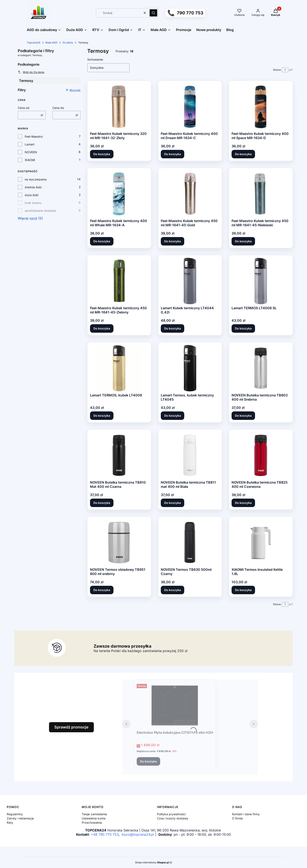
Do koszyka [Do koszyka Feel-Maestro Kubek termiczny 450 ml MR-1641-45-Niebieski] (243, 241)
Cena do (58, 108)
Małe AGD (51, 43)
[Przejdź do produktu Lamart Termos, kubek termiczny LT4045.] (190, 368)
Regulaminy (15, 814)
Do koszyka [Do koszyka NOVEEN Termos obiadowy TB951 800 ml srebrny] (102, 590)
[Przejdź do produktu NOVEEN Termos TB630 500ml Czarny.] (190, 542)
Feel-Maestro (34, 136)
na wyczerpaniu (36, 179)
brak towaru (33, 203)
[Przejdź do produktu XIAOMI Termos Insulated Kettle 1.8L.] (261, 542)
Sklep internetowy (152, 862)
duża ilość (32, 195)
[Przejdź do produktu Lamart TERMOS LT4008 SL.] (261, 281)
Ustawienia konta (94, 818)
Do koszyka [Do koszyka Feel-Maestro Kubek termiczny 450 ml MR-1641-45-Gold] (173, 241)
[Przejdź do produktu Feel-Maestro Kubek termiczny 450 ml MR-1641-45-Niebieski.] (261, 194)
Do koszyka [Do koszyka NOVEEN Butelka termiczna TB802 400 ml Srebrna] (243, 416)
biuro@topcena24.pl (138, 834)
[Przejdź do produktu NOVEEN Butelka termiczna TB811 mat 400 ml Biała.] (190, 455)
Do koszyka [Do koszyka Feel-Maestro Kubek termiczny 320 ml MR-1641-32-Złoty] (102, 154)
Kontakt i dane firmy (246, 814)
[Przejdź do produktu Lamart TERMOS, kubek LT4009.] (119, 368)
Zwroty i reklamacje (20, 818)
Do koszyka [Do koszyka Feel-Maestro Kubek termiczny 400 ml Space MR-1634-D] (243, 154)
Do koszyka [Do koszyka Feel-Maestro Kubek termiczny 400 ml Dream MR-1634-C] (173, 154)
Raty (10, 823)
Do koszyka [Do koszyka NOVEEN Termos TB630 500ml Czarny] (173, 590)
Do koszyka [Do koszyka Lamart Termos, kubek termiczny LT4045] (173, 416)
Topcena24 (34, 43)
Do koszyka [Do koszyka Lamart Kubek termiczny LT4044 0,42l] (173, 328)
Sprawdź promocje (71, 727)
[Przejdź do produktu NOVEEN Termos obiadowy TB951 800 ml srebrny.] (119, 542)
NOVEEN (31, 152)
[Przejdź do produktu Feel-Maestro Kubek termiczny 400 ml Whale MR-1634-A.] (119, 194)
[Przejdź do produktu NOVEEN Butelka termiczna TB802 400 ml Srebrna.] (261, 368)
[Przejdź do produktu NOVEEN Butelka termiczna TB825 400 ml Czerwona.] (261, 455)
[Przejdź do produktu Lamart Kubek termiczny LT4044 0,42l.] (190, 281)
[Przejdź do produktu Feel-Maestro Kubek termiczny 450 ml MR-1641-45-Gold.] (190, 194)
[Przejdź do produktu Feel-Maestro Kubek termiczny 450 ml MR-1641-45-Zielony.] (119, 281)
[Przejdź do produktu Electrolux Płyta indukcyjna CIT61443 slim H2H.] (175, 705)
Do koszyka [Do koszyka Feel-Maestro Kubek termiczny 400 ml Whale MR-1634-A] (102, 241)
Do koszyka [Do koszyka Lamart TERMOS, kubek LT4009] (102, 416)
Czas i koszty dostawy (173, 818)
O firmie (237, 818)
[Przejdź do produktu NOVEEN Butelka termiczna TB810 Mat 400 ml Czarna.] (119, 455)
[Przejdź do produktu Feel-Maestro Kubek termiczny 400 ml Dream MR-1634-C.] (190, 107)
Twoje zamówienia (94, 814)
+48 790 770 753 (105, 834)
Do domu (68, 43)
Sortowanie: (95, 59)
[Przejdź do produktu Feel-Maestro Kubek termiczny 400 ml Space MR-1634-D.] (261, 107)
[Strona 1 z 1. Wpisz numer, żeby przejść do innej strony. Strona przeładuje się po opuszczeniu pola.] (285, 70)
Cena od (24, 108)
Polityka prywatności (171, 814)
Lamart (30, 144)
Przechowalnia (92, 823)
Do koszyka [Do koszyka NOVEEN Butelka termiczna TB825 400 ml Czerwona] (243, 503)
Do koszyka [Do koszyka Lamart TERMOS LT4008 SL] (243, 328)
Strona (277, 70)
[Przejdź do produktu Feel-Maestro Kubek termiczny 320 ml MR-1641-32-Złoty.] (119, 107)
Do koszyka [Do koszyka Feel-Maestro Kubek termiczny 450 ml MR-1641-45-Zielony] (102, 328)
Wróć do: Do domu (31, 72)
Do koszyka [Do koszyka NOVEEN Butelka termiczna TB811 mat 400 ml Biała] (173, 503)
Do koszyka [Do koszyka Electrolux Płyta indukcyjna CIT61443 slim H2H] (148, 761)
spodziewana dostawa (40, 211)
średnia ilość (33, 187)
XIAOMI (30, 160)
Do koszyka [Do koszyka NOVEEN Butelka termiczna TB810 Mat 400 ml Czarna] (102, 503)
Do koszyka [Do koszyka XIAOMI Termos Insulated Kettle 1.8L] (243, 590)
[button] (153, 13)
